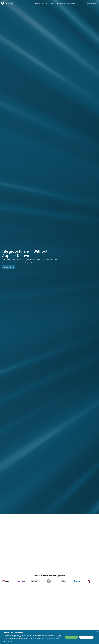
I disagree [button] (86, 637)
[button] (33, 642)
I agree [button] (71, 637)
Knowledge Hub (61, 3)
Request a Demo (93, 3)
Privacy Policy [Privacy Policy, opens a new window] (32, 640)
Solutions (45, 3)
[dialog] (49, 637)
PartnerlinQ (8, 3)
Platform (37, 3)
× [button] (97, 632)
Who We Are (71, 3)
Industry (52, 3)
